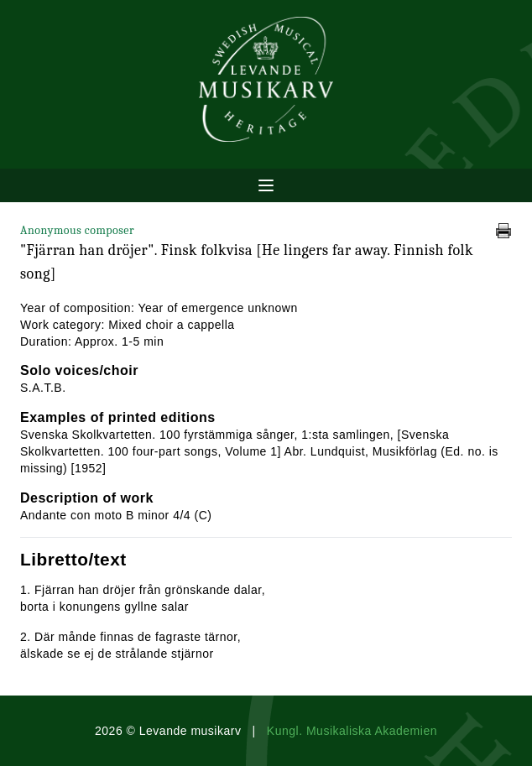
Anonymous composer (77, 230)
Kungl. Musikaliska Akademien (352, 731)
